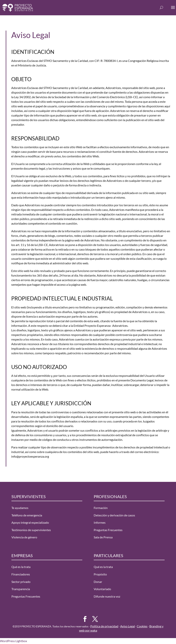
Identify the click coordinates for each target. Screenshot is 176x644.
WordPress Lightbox (14, 641)
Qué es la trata (21, 567)
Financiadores (21, 574)
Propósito (100, 574)
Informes (100, 522)
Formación (101, 508)
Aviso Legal (128, 626)
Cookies (142, 626)
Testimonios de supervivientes (31, 530)
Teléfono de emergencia (27, 515)
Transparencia (21, 589)
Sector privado (21, 582)
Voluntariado (102, 589)
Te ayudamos (20, 508)
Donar (98, 582)
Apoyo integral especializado (30, 522)
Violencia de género (24, 537)
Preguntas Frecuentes (108, 530)
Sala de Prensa (103, 537)
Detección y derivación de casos (114, 515)
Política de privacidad (104, 626)
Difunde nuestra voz (107, 596)
